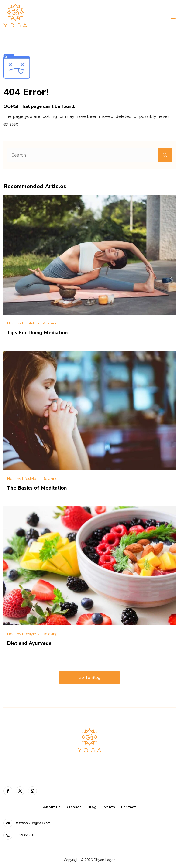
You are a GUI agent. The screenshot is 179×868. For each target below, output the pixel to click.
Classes (74, 806)
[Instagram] (32, 790)
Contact (128, 806)
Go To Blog (89, 677)
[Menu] (173, 17)
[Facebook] (8, 790)
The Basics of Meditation (38, 487)
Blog (92, 806)
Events (109, 806)
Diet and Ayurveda (30, 643)
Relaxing (50, 323)
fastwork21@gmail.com (33, 822)
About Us (52, 806)
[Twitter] (20, 790)
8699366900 (25, 835)
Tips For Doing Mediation (38, 332)
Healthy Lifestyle (22, 323)
